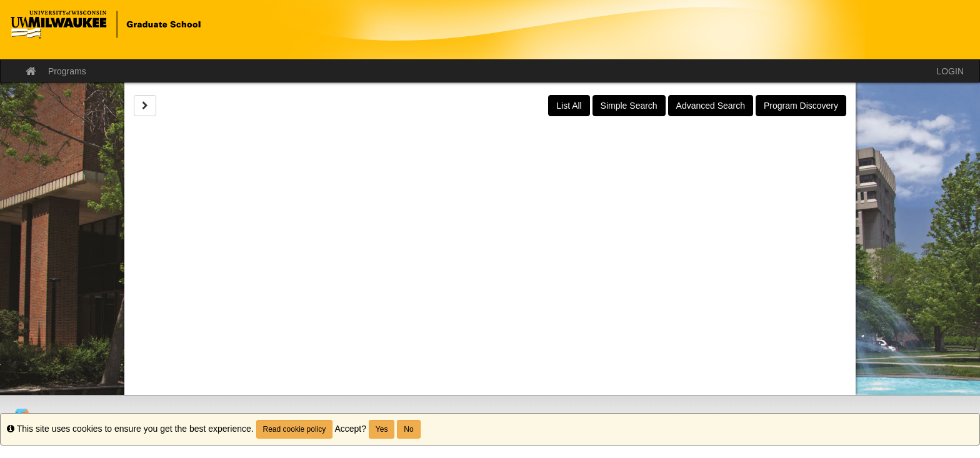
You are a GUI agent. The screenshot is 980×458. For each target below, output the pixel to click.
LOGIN (950, 71)
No (408, 429)
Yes (382, 429)
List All (569, 106)
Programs (67, 71)
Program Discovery (801, 106)
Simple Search (629, 106)
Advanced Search (711, 106)
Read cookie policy (295, 429)
